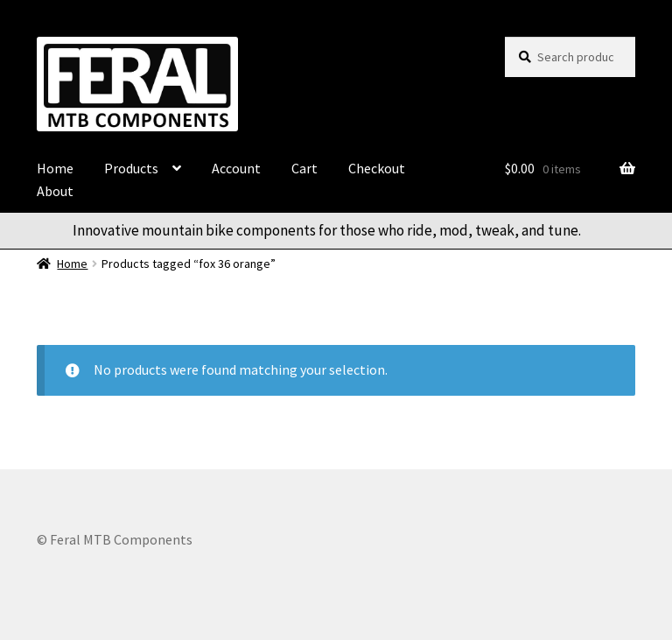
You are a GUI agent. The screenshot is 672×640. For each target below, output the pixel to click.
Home (55, 168)
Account (236, 168)
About (55, 191)
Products (131, 168)
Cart (304, 168)
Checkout (377, 168)
